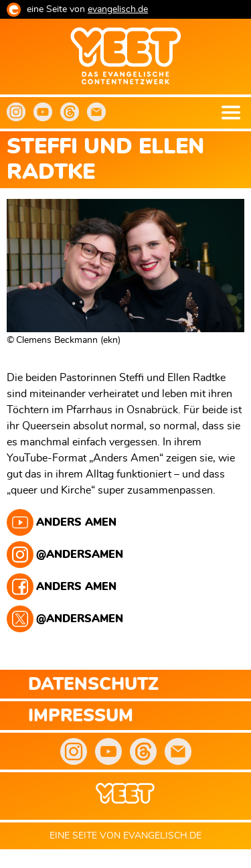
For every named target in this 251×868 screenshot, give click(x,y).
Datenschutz (93, 685)
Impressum (81, 716)
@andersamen (80, 555)
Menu (231, 113)
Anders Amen (76, 522)
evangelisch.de (118, 9)
